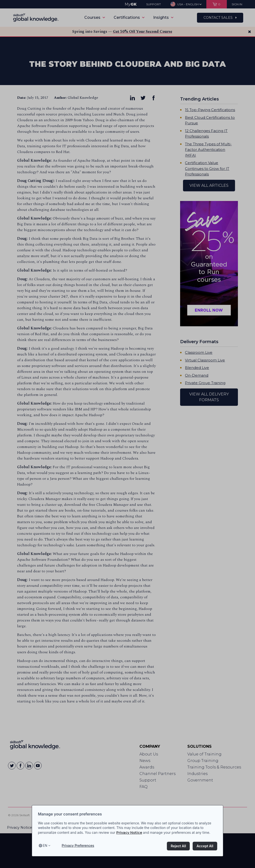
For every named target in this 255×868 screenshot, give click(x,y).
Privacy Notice (129, 833)
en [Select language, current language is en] (45, 845)
